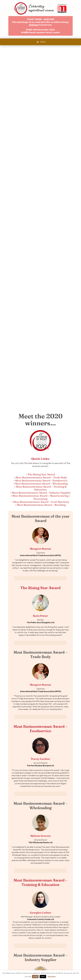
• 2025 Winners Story (50, 925)
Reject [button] (43, 977)
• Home (11, 921)
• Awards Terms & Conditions (18, 943)
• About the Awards (15, 923)
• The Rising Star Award (40, 116)
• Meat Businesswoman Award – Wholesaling (40, 125)
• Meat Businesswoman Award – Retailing (40, 146)
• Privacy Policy (14, 947)
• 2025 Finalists (48, 934)
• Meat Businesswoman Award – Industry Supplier (40, 134)
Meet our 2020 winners (40, 890)
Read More (52, 976)
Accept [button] (35, 977)
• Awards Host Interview (51, 931)
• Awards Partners (15, 927)
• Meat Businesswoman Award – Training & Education (40, 130)
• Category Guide (14, 925)
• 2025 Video (47, 927)
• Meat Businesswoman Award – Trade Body (40, 119)
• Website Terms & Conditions (19, 945)
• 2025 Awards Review (51, 921)
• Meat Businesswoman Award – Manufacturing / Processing (40, 139)
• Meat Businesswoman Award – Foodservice (40, 122)
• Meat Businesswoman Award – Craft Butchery (40, 143)
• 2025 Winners (48, 923)
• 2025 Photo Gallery (50, 929)
